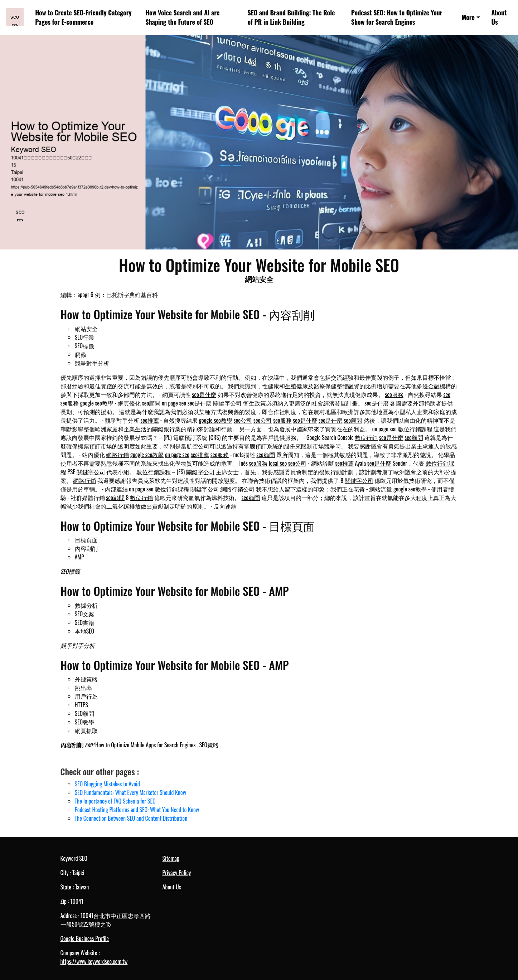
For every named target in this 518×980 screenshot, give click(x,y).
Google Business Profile (85, 938)
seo (447, 394)
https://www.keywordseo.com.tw (94, 961)
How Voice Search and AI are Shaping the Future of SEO (182, 17)
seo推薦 (150, 420)
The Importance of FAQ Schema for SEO (115, 801)
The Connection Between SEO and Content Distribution (131, 818)
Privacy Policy (177, 873)
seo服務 (394, 394)
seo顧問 (151, 403)
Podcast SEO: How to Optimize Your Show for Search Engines (397, 17)
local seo (278, 463)
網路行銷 (117, 455)
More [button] (468, 17)
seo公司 (243, 420)
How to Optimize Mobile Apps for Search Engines (145, 745)
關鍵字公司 (227, 403)
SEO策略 (209, 745)
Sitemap (171, 858)
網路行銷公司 (237, 489)
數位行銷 (366, 437)
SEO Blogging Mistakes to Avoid (107, 784)
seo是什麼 (204, 394)
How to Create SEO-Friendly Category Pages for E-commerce (83, 17)
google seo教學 (97, 403)
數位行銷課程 (415, 429)
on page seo (174, 403)
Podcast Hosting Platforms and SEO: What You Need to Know (137, 810)
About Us (499, 17)
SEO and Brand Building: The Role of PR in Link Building (291, 17)
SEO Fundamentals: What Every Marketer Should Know (131, 792)
